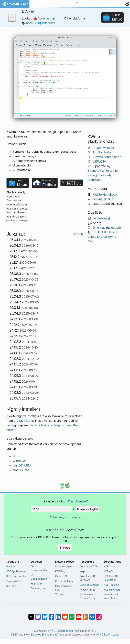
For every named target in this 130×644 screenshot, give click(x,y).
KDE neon (12, 586)
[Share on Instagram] (99, 615)
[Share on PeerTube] (85, 615)
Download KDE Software (88, 578)
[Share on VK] (92, 615)
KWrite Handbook (105, 195)
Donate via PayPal (87, 509)
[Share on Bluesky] (45, 615)
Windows (47, 23)
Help (82, 571)
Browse (65, 548)
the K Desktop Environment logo (44, 635)
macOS (29, 23)
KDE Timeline (111, 585)
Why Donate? (77, 501)
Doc (112, 232)
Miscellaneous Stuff (63, 588)
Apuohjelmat (44, 18)
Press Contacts (64, 581)
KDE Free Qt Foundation (111, 578)
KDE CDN (26, 421)
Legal (116, 635)
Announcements (64, 566)
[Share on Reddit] (65, 615)
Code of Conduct (89, 585)
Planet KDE (61, 576)
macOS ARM (22, 465)
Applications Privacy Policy (87, 596)
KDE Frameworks (16, 576)
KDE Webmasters (62, 631)
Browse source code (107, 157)
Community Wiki (89, 566)
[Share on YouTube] (79, 615)
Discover (12, 200)
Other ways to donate (65, 517)
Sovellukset (15, 5)
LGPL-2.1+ (99, 161)
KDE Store (110, 566)
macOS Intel (21, 470)
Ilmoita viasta (102, 152)
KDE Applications (16, 571)
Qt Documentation (40, 577)
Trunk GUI (99, 232)
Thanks (59, 594)
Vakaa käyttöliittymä (102, 237)
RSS (78, 234)
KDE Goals (37, 584)
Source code (38, 588)
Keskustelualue (103, 199)
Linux (16, 456)
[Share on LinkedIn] (58, 615)
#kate (96, 204)
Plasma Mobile (15, 581)
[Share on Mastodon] (38, 615)
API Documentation (40, 568)
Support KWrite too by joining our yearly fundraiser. (103, 175)
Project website (103, 148)
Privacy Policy (87, 590)
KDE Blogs (61, 571)
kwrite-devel (101, 218)
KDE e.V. (109, 571)
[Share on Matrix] (31, 615)
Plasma (11, 566)
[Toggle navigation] (77, 4)
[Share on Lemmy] (72, 615)
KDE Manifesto (112, 590)
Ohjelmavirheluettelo (107, 228)
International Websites (111, 596)
